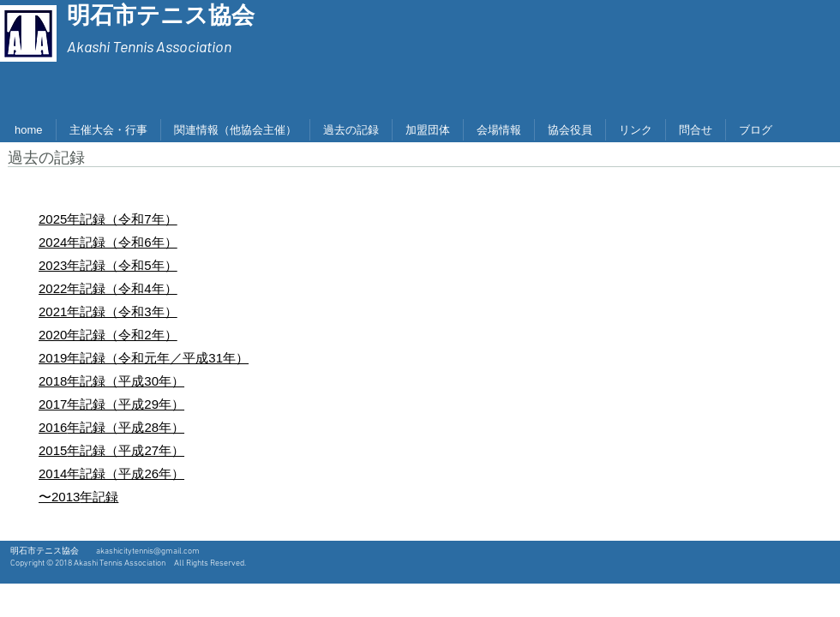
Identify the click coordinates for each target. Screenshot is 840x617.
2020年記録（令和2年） (108, 335)
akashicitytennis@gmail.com (148, 551)
